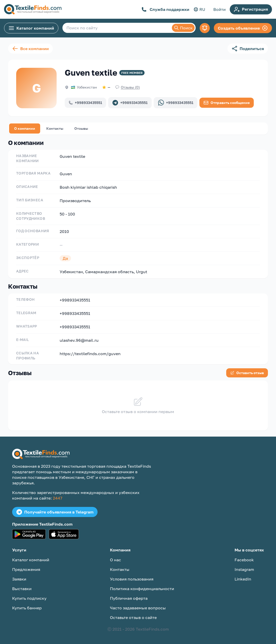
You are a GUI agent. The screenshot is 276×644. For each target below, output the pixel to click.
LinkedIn (243, 579)
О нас (116, 560)
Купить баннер (27, 608)
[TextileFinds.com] (33, 9)
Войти (220, 9)
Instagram (244, 569)
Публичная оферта (129, 598)
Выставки (22, 589)
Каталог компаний (31, 28)
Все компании (30, 49)
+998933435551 (85, 103)
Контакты (55, 128)
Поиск (183, 28)
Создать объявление (243, 28)
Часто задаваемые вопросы (138, 608)
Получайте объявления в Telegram (55, 512)
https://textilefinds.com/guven (90, 354)
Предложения (26, 569)
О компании (25, 128)
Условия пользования (132, 579)
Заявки (19, 579)
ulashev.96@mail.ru (79, 340)
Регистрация (251, 9)
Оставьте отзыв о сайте (133, 617)
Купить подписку (29, 598)
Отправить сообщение (227, 103)
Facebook (244, 560)
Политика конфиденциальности (142, 589)
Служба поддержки (165, 9)
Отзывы (81, 128)
